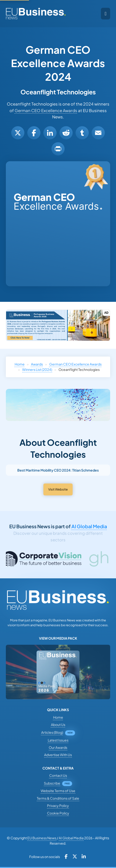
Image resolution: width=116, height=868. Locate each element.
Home (20, 364)
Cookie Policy (58, 813)
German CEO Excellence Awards (46, 111)
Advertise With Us (58, 755)
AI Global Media (89, 526)
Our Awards (58, 747)
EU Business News (42, 838)
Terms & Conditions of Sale (58, 798)
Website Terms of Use (58, 791)
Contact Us (58, 775)
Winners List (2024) (37, 369)
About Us (58, 725)
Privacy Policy (58, 805)
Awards (37, 364)
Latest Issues (58, 740)
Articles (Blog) (52, 732)
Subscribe (52, 783)
